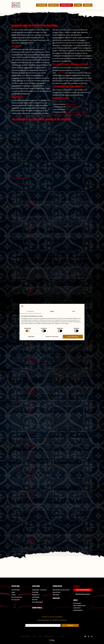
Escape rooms (36, 586)
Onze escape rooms (16, 600)
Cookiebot (49, 183)
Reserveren (76, 586)
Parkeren (34, 636)
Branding (54, 642)
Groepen (13, 592)
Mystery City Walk (57, 592)
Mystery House (16, 586)
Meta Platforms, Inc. (35, 363)
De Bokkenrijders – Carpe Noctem (39, 590)
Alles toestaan (73, 337)
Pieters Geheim (56, 595)
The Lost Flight (35, 592)
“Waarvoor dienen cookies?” (75, 107)
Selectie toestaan (52, 337)
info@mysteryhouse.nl (78, 610)
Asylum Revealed (36, 597)
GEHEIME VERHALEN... (37, 608)
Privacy (62, 636)
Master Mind (35, 600)
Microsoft (31, 269)
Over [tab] (74, 311)
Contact (76, 600)
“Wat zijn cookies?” (72, 104)
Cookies (57, 636)
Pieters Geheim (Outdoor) (38, 602)
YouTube (31, 347)
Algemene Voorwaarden (25, 636)
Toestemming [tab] (30, 311)
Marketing (50, 642)
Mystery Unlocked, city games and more (61, 590)
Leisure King (32, 536)
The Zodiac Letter (36, 595)
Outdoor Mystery (57, 586)
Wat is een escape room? (17, 597)
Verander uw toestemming (20, 178)
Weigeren (31, 337)
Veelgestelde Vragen (49, 636)
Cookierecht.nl (58, 102)
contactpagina (60, 73)
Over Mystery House (16, 590)
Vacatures (14, 595)
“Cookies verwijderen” (73, 109)
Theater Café (56, 598)
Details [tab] (52, 311)
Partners (40, 636)
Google (31, 217)
